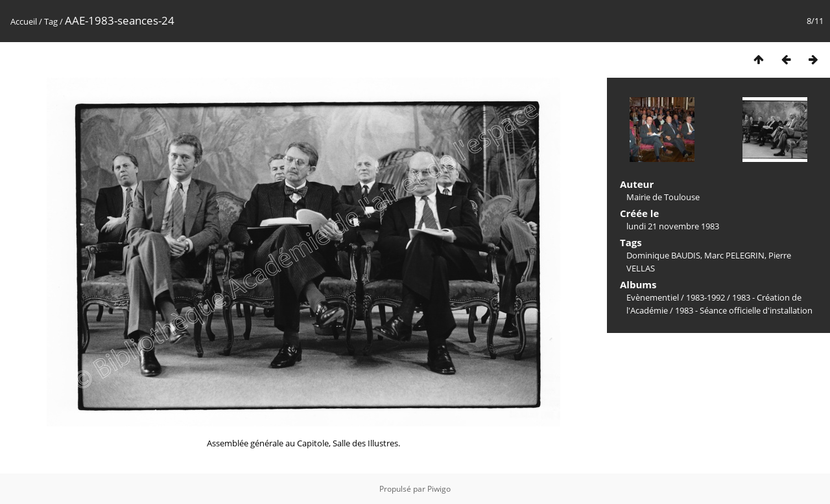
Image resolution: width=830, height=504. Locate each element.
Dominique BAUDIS (663, 255)
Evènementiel (653, 297)
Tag (51, 21)
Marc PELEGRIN (734, 255)
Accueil (24, 21)
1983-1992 (705, 297)
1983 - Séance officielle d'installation (744, 310)
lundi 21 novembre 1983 (673, 226)
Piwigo (439, 489)
